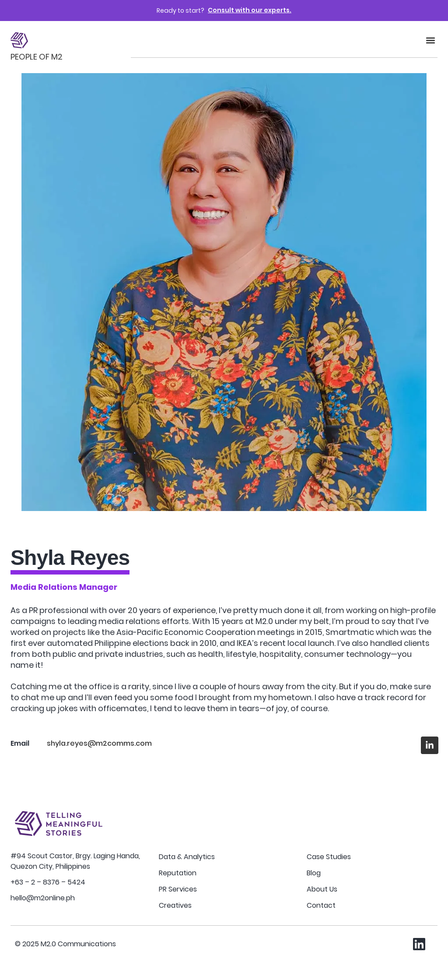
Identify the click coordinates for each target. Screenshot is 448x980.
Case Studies (329, 857)
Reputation (178, 873)
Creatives (175, 905)
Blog (314, 873)
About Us (322, 889)
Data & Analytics (187, 857)
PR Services (178, 889)
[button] (430, 41)
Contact (321, 905)
